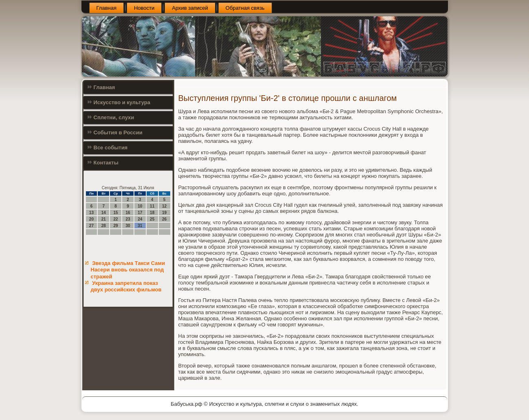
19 (164, 213)
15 (116, 213)
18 (152, 213)
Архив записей (190, 8)
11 (152, 206)
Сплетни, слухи (114, 117)
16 (128, 213)
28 (104, 226)
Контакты (106, 163)
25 (152, 219)
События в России (118, 132)
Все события (111, 148)
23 (128, 219)
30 (128, 226)
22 (116, 219)
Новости (144, 8)
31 (140, 226)
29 (116, 226)
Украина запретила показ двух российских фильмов (126, 286)
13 (91, 213)
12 (164, 206)
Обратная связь (245, 8)
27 (91, 226)
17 (140, 213)
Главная (106, 8)
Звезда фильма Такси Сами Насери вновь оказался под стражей (128, 270)
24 (140, 219)
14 (104, 213)
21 (104, 219)
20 (91, 219)
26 (164, 219)
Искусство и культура (122, 102)
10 (140, 206)
